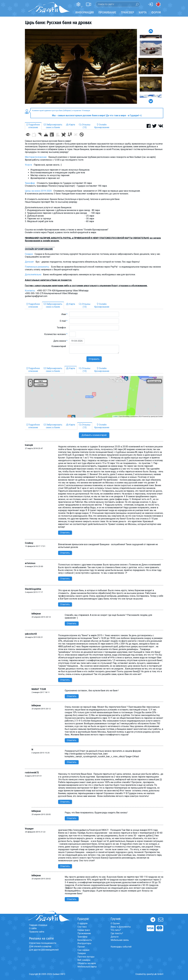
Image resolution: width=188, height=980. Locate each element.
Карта (143, 12)
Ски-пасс (82, 927)
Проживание (84, 933)
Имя (64, 314)
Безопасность (85, 940)
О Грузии (115, 923)
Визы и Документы (121, 927)
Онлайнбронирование (102, 126)
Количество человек (56, 334)
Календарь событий (121, 947)
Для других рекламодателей (44, 950)
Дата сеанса (60, 341)
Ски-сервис (83, 950)
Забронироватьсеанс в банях (53, 126)
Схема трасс (84, 930)
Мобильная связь (120, 940)
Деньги (115, 937)
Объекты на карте (87, 963)
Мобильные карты (87, 967)
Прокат (81, 947)
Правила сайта (37, 932)
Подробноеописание (33, 126)
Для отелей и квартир (40, 946)
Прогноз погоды (86, 957)
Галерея (82, 953)
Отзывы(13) (85, 126)
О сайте (33, 928)
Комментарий (59, 346)
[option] (81, 66)
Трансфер (82, 937)
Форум (156, 12)
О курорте (83, 923)
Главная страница (38, 925)
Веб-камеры (84, 960)
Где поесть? (117, 933)
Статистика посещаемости (43, 943)
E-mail (64, 321)
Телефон (62, 328)
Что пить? (116, 930)
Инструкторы (84, 943)
